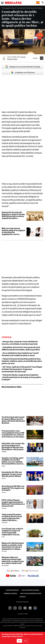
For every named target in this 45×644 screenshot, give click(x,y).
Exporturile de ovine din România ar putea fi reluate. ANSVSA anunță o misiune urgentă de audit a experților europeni (13, 215)
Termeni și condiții (10, 594)
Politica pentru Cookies (30, 590)
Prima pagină (6, 8)
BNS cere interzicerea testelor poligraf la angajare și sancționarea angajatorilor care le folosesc (13, 231)
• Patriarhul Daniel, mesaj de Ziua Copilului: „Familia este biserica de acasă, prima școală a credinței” (21, 377)
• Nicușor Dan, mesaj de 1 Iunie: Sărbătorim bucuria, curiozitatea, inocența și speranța (20, 343)
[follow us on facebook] (33, 576)
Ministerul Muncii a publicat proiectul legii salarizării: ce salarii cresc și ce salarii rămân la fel (13, 560)
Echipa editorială (12, 590)
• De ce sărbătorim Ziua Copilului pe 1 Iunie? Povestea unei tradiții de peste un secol (20, 354)
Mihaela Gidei (12, 59)
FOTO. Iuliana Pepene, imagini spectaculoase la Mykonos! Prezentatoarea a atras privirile (13, 503)
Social (14, 8)
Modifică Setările (22, 602)
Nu (25, 641)
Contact (23, 597)
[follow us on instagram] (22, 576)
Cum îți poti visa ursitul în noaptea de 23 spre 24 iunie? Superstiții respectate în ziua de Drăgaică (12, 532)
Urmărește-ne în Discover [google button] (23, 73)
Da (19, 641)
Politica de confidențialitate (31, 594)
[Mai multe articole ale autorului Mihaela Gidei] (4, 58)
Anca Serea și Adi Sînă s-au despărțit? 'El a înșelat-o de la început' (13, 488)
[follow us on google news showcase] (30, 571)
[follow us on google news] (13, 571)
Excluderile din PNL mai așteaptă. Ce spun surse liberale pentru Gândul (12, 474)
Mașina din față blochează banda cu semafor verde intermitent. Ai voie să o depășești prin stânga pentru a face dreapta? (13, 546)
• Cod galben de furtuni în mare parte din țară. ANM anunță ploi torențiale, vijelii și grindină (21, 348)
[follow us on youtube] (11, 576)
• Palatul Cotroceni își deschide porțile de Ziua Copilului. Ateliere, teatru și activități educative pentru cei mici (22, 361)
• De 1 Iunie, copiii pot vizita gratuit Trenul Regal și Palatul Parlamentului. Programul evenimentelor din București (22, 369)
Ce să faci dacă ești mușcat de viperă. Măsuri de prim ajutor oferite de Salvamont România (13, 420)
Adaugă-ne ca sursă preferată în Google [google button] (22, 67)
